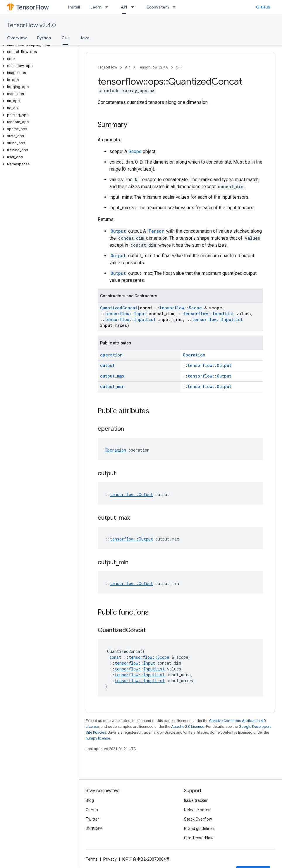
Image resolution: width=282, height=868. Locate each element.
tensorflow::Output (209, 365)
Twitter (92, 819)
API (128, 67)
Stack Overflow (198, 819)
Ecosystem (158, 7)
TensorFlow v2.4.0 (31, 25)
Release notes (197, 810)
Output (118, 231)
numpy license (98, 738)
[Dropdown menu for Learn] (109, 7)
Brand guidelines (199, 828)
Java (85, 38)
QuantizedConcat (119, 308)
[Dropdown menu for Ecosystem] (176, 7)
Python (44, 38)
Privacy (110, 859)
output (107, 365)
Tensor (156, 231)
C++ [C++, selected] (65, 38)
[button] (38, 45)
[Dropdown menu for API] (134, 7)
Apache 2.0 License (188, 727)
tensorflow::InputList (209, 314)
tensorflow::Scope (181, 308)
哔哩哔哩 (94, 828)
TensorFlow (108, 67)
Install (74, 7)
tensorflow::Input (125, 314)
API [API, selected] (124, 7)
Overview (17, 38)
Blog (90, 800)
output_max (112, 376)
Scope (135, 151)
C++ (179, 67)
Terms (92, 859)
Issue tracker (196, 800)
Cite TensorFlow (199, 838)
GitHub (263, 7)
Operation (194, 355)
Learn (96, 7)
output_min (112, 386)
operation (111, 355)
